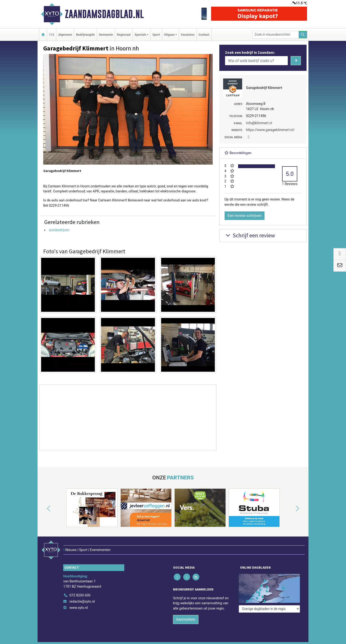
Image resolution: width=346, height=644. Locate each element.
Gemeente (106, 35)
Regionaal (124, 35)
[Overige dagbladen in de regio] (269, 609)
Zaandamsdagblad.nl (104, 14)
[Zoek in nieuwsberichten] (276, 35)
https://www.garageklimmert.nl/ (270, 130)
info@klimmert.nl (259, 123)
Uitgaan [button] (169, 35)
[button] (43, 509)
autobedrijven (59, 230)
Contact (204, 35)
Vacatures (188, 35)
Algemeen (65, 35)
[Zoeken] (303, 35)
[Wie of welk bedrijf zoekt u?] (256, 61)
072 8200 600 (80, 595)
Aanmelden (186, 619)
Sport (156, 35)
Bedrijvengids (85, 35)
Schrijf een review (250, 235)
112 (52, 35)
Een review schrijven (245, 216)
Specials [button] (140, 35)
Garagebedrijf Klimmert (264, 88)
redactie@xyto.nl (82, 602)
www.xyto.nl (79, 608)
